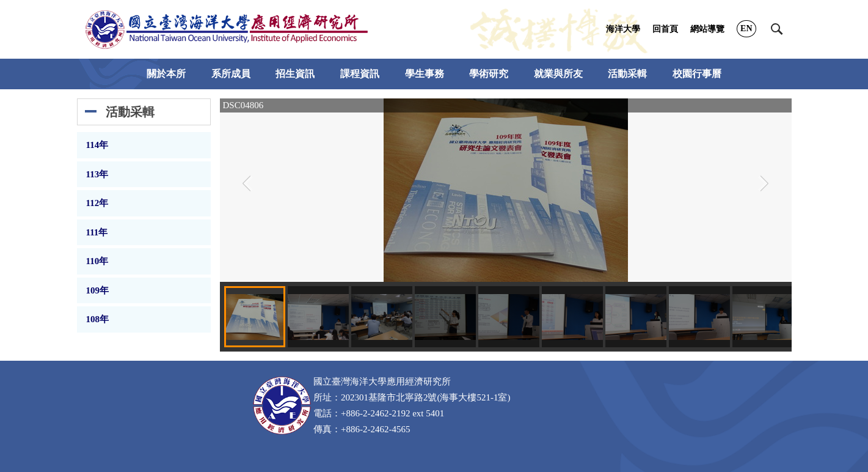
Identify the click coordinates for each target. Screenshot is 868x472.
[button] (777, 29)
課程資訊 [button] (360, 74)
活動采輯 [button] (627, 74)
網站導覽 (707, 29)
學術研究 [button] (489, 74)
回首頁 (665, 29)
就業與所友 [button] (558, 74)
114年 (97, 145)
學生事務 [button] (425, 74)
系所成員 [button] (231, 74)
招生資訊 (295, 74)
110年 (97, 261)
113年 (97, 174)
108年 (98, 319)
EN (746, 28)
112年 (97, 203)
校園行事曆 (697, 74)
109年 (98, 290)
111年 (97, 232)
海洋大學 (623, 29)
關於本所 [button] (166, 74)
